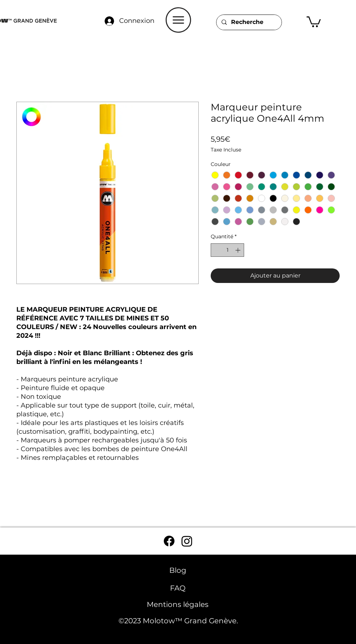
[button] (178, 20)
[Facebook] (169, 541)
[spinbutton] (227, 250)
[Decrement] (216, 250)
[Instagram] (187, 541)
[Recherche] (249, 22)
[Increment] (238, 250)
